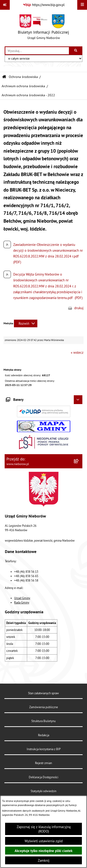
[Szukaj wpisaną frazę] (76, 51)
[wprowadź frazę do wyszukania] (37, 51)
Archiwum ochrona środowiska (23, 86)
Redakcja (44, 735)
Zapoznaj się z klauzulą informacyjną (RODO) (44, 829)
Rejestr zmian (43, 763)
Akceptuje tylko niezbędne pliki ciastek (43, 851)
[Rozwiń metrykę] (26, 323)
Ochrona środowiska (23, 77)
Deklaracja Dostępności (43, 777)
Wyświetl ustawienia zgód (44, 841)
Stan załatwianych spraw (43, 693)
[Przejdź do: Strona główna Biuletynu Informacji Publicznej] (4, 77)
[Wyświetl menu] (82, 5)
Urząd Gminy (22, 598)
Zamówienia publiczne (44, 707)
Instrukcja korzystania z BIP (44, 749)
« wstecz (77, 352)
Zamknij (44, 860)
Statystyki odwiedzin (43, 791)
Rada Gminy (22, 602)
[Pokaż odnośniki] (5, 5)
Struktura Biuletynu (43, 721)
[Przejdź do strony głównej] (43, 28)
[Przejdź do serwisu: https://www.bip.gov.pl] (44, 5)
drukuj (79, 308)
